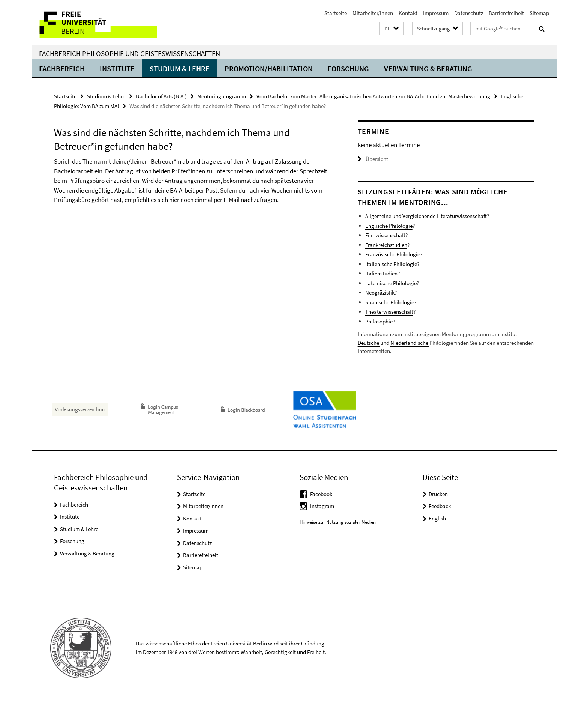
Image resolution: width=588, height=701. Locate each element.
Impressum (436, 13)
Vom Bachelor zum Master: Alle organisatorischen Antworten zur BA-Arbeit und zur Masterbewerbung (373, 96)
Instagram (322, 506)
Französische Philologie (393, 254)
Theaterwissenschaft (389, 312)
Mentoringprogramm (222, 96)
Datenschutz (469, 13)
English (437, 518)
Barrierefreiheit (506, 13)
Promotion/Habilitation (269, 68)
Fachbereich (62, 68)
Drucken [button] (438, 494)
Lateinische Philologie (391, 283)
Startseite (336, 13)
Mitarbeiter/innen (373, 13)
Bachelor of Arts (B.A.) (161, 96)
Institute (117, 68)
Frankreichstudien (386, 245)
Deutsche (369, 343)
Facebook (321, 494)
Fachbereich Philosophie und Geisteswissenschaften (130, 53)
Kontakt (408, 13)
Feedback (440, 506)
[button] (391, 29)
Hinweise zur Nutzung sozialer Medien (338, 522)
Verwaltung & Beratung (428, 68)
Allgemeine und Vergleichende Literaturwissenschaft (426, 216)
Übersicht (373, 159)
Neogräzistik (380, 293)
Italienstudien (381, 273)
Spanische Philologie (390, 302)
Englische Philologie (389, 226)
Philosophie (379, 321)
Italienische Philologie (391, 264)
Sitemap (539, 13)
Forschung (348, 68)
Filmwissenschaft (385, 235)
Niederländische (410, 343)
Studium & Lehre (180, 68)
